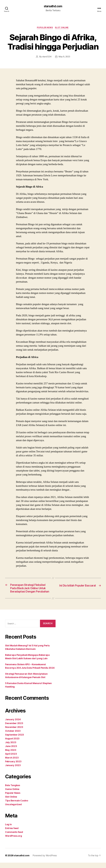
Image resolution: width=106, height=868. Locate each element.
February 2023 (13, 767)
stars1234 (47, 57)
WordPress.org (14, 841)
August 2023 (12, 744)
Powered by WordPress (46, 861)
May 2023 (11, 755)
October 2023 (13, 736)
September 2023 (14, 740)
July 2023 (11, 748)
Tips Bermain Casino (17, 806)
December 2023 (14, 729)
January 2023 (13, 771)
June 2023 (11, 752)
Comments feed (14, 837)
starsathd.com (53, 6)
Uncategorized (13, 810)
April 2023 (11, 759)
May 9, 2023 (64, 57)
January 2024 (13, 725)
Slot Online (62, 28)
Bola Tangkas (13, 791)
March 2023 (12, 763)
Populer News (45, 28)
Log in (8, 830)
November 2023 (14, 732)
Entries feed (12, 834)
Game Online (12, 794)
